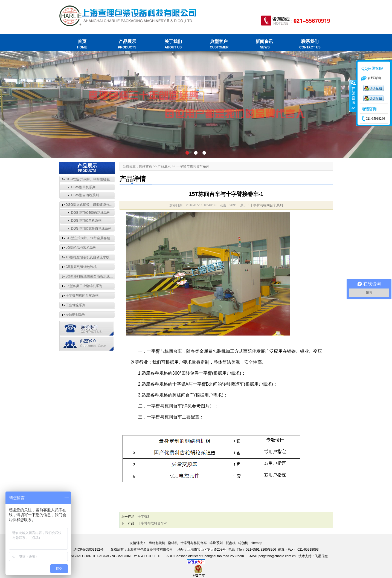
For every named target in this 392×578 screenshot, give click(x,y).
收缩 (353, 96)
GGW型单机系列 (83, 187)
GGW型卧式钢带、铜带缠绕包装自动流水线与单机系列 (106, 179)
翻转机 (173, 543)
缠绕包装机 (157, 543)
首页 (82, 45)
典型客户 (219, 45)
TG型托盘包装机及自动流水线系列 (91, 257)
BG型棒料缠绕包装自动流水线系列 (91, 276)
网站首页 (146, 166)
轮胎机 (243, 543)
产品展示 (128, 45)
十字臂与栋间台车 (194, 543)
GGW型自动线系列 (85, 195)
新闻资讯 (264, 45)
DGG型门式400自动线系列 (91, 213)
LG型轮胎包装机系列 (81, 248)
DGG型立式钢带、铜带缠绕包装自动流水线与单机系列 (105, 205)
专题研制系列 (76, 315)
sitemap (257, 543)
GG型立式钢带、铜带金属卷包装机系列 (95, 238)
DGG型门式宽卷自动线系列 (91, 229)
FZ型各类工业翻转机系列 (84, 286)
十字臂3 (143, 517)
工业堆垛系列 (76, 305)
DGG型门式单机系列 (86, 221)
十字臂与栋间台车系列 (82, 296)
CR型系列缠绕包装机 (81, 267)
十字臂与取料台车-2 (152, 523)
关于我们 (173, 45)
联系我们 (310, 45)
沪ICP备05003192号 (88, 550)
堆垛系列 (216, 543)
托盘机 (231, 543)
